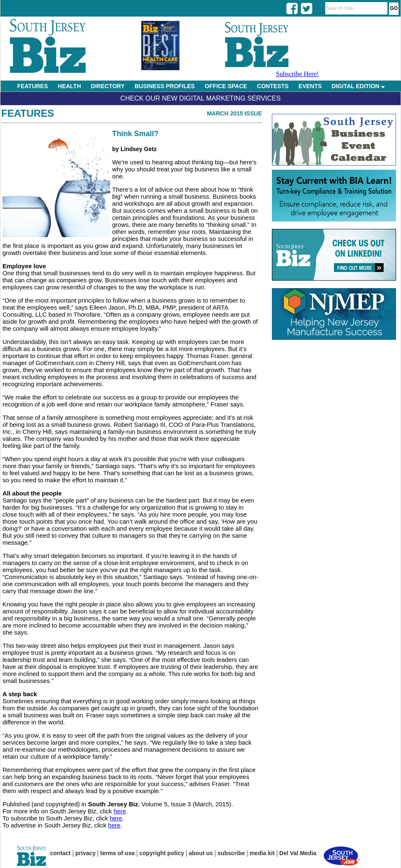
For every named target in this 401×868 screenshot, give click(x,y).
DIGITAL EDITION (358, 86)
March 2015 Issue (234, 113)
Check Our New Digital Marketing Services (200, 98)
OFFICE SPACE (226, 86)
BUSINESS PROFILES (164, 86)
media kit (262, 853)
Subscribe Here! (298, 74)
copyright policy (162, 853)
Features (28, 113)
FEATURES (32, 86)
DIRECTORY (108, 86)
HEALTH (70, 86)
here (120, 811)
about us (201, 853)
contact (60, 853)
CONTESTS (273, 86)
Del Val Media (298, 853)
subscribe (231, 853)
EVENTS (310, 86)
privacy (85, 853)
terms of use (117, 853)
